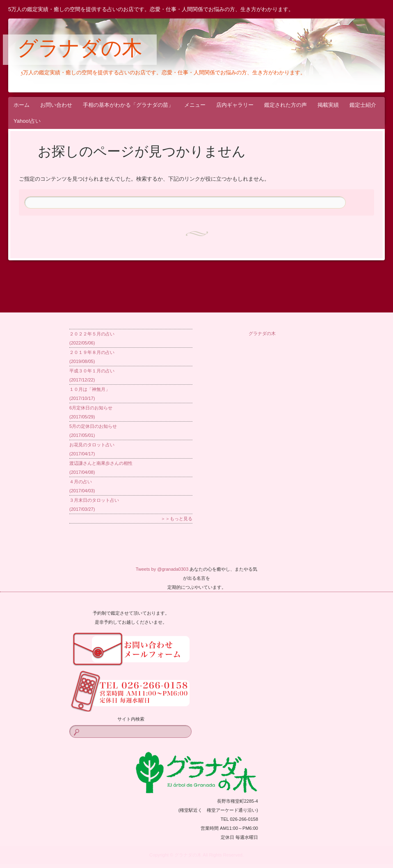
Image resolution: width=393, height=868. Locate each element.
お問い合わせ (56, 105)
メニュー (195, 105)
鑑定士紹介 (363, 105)
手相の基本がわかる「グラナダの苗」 (128, 105)
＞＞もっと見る (177, 519)
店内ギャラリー (235, 105)
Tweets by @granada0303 (162, 569)
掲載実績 (328, 105)
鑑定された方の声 (286, 105)
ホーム (22, 105)
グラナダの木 (80, 50)
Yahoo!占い (27, 121)
